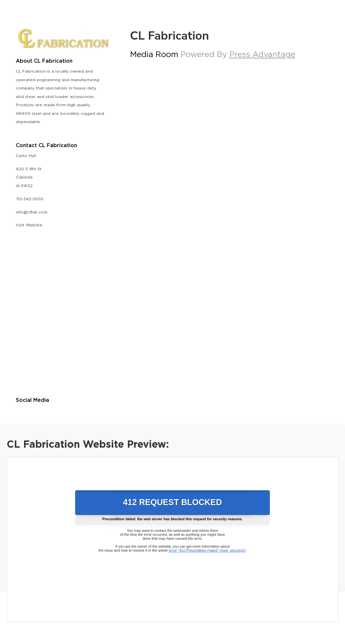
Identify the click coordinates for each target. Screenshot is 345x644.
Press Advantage (262, 55)
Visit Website (29, 225)
